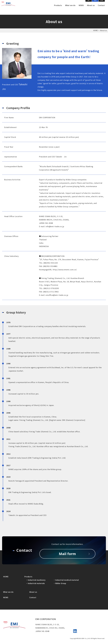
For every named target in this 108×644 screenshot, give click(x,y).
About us (91, 9)
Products (58, 9)
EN (95, 4)
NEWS (81, 9)
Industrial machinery (37, 580)
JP (89, 4)
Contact (101, 9)
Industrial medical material (67, 580)
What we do (70, 9)
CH (102, 4)
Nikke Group (61, 583)
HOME (96, 30)
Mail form (67, 554)
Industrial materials (36, 583)
